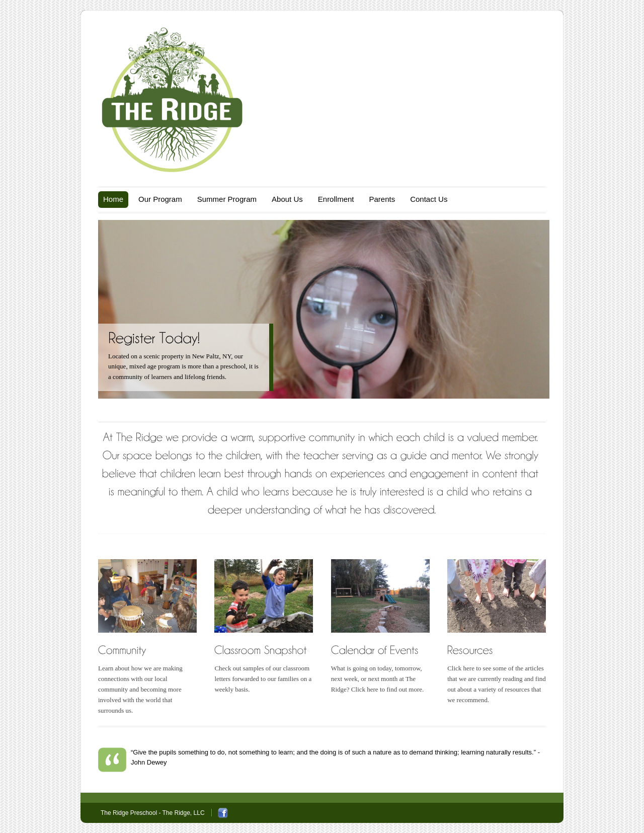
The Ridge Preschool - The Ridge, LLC (153, 813)
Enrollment (336, 199)
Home (113, 199)
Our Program (160, 199)
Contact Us (429, 199)
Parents (382, 199)
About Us (287, 199)
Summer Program (227, 199)
